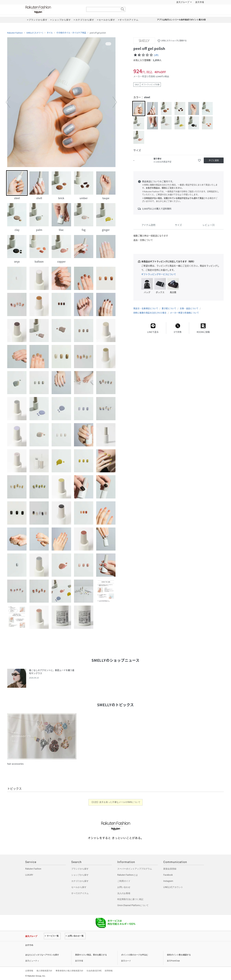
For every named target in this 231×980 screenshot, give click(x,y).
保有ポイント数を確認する (179, 955)
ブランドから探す (80, 869)
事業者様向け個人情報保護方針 (69, 971)
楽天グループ (183, 2)
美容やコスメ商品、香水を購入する (91, 955)
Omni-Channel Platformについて (133, 905)
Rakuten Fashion (53, 9)
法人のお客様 (124, 893)
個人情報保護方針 (44, 971)
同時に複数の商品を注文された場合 (150, 313)
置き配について (169, 308)
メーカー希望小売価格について (184, 313)
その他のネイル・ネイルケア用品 (71, 33)
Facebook (168, 875)
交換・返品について (189, 308)
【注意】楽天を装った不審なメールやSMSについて (116, 802)
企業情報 (29, 971)
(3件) (156, 55)
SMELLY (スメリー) (35, 33)
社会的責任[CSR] (94, 971)
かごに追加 (214, 160)
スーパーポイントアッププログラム (135, 869)
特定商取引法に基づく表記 (130, 899)
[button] (8, 102)
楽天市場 (200, 2)
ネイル (50, 33)
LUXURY (29, 875)
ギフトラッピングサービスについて (159, 274)
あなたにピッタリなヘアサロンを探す (42, 955)
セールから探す (79, 887)
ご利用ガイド (124, 881)
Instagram (168, 881)
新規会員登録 (170, 869)
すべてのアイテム (80, 893)
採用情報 (109, 971)
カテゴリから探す (80, 881)
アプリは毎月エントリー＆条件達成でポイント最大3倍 (181, 20)
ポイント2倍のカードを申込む (135, 955)
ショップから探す (80, 875)
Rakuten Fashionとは (128, 875)
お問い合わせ (124, 887)
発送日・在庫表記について (146, 308)
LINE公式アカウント (173, 887)
